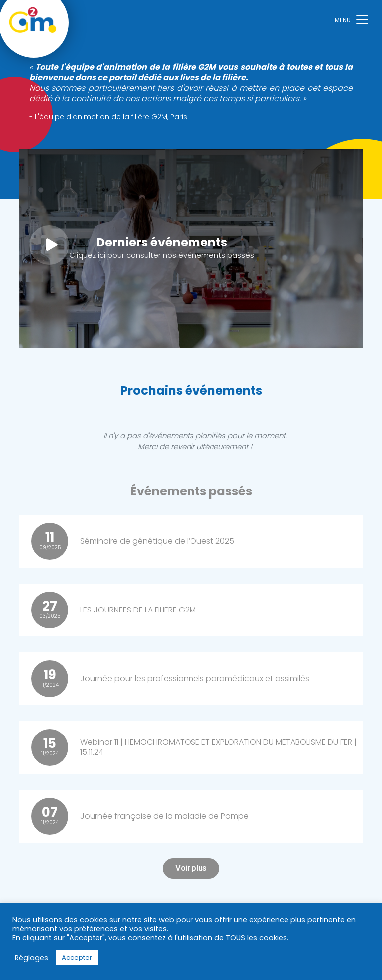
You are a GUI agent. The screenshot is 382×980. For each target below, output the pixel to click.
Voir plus (191, 868)
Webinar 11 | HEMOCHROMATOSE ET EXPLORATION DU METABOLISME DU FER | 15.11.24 (218, 747)
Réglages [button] (32, 958)
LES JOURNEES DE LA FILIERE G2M (138, 610)
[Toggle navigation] (351, 20)
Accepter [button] (77, 957)
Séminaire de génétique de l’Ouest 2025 (157, 541)
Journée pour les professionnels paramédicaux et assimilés (195, 678)
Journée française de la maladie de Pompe (164, 816)
